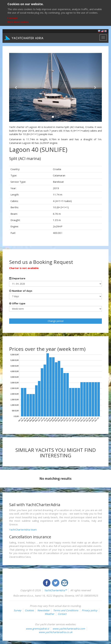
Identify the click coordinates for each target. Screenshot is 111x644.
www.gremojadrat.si (37, 629)
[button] (16, 87)
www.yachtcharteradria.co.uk (56, 632)
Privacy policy (90, 610)
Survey (17, 610)
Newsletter (43, 610)
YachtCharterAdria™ (55, 590)
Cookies (29, 610)
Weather (49, 614)
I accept (13, 18)
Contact (62, 614)
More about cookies (18, 22)
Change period (56, 321)
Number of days (21, 291)
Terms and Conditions (66, 610)
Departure (17, 278)
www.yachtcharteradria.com (69, 629)
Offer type (17, 303)
